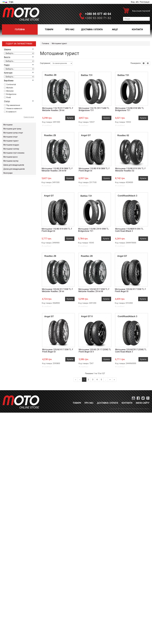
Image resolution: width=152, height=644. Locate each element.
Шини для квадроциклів (14, 165)
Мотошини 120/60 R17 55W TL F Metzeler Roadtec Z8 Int (57, 290)
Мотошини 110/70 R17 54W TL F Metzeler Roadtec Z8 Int (58, 109)
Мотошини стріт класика (14, 153)
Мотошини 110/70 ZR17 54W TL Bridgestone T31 (94, 109)
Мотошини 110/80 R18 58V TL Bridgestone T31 (130, 109)
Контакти (137, 29)
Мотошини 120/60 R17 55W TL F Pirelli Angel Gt (130, 290)
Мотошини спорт (11, 137)
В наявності (11, 112)
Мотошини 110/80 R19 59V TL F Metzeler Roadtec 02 (130, 170)
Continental (11, 84)
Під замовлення (13, 105)
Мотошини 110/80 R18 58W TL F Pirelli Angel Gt (94, 170)
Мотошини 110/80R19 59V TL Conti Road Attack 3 (129, 230)
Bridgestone (11, 94)
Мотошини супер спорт (13, 133)
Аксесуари (8, 173)
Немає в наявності (14, 108)
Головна (20, 29)
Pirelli (9, 97)
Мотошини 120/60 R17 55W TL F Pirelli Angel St (58, 351)
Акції (115, 29)
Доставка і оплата (92, 29)
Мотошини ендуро (11, 145)
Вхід (133, 2)
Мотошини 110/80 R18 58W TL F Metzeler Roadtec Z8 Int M (57, 170)
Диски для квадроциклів (14, 169)
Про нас (70, 29)
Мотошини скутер (11, 161)
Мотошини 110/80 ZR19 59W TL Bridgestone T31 (93, 230)
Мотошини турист (11, 141)
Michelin (10, 88)
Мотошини (8, 125)
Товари (49, 29)
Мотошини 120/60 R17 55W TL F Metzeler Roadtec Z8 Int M (94, 290)
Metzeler (10, 91)
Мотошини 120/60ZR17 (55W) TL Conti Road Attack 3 (131, 351)
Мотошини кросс (11, 157)
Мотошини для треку (12, 129)
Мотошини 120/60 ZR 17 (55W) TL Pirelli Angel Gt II (95, 351)
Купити (70, 118)
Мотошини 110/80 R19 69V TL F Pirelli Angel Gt (57, 230)
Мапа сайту (143, 403)
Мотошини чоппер (11, 149)
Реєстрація (145, 2)
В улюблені (47, 125)
